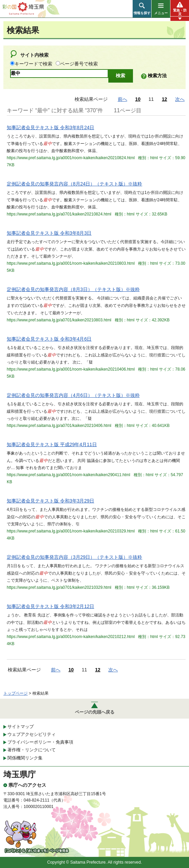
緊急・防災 (180, 12)
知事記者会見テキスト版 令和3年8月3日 (49, 233)
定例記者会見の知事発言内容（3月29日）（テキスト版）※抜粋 (74, 557)
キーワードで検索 (33, 64)
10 (138, 99)
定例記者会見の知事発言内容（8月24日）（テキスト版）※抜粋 (74, 184)
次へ (180, 99)
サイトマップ (21, 727)
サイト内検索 (34, 55)
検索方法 (157, 76)
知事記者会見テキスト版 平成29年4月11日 (52, 444)
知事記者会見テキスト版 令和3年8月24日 (50, 127)
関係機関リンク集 (25, 758)
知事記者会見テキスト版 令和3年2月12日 (50, 606)
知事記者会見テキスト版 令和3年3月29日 (50, 501)
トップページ (16, 693)
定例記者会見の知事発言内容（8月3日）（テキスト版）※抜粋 (73, 289)
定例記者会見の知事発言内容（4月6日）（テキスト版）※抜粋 (73, 395)
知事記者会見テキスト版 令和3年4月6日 (49, 339)
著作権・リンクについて (32, 750)
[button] (142, 9)
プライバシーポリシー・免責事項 (40, 742)
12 (165, 99)
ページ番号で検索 (79, 64)
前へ (123, 99)
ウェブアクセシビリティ (32, 734)
